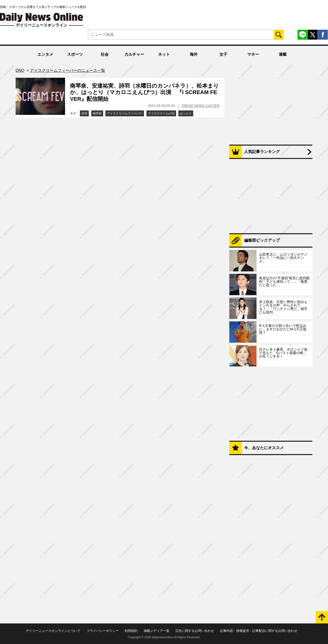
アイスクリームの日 (161, 113)
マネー (253, 54)
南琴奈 (97, 113)
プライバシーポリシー (103, 631)
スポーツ (75, 54)
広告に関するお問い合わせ (195, 631)
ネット (164, 54)
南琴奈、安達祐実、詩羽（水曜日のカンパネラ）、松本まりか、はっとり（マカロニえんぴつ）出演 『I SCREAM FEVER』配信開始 (144, 92)
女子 (223, 54)
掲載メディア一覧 (157, 631)
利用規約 (131, 631)
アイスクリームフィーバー (125, 113)
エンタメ (45, 54)
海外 (194, 54)
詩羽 (84, 113)
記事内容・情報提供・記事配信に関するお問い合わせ (259, 631)
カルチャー (134, 54)
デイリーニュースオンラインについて (53, 631)
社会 (105, 54)
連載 (283, 54)
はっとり (186, 113)
